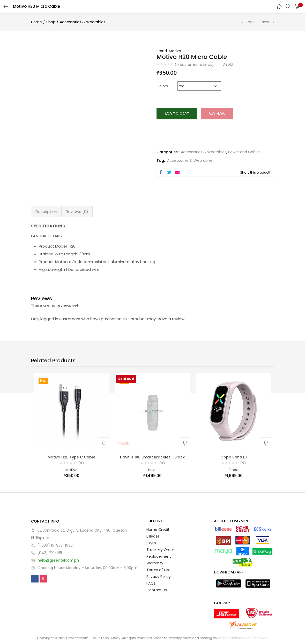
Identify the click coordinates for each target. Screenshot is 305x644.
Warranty (155, 563)
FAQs (151, 583)
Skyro (151, 543)
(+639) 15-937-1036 (55, 545)
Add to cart (177, 114)
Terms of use (158, 570)
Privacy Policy (159, 577)
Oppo (233, 470)
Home (36, 22)
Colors (162, 86)
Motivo (175, 51)
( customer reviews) (194, 65)
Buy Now (217, 114)
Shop (51, 22)
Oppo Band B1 (234, 457)
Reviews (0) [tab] (77, 212)
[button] (297, 6)
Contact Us (157, 590)
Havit (152, 470)
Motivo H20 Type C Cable (71, 457)
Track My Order (160, 550)
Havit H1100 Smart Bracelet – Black (152, 457)
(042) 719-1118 (50, 553)
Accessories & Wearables (83, 22)
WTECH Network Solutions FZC (243, 638)
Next (266, 22)
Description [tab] (46, 212)
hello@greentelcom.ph (58, 560)
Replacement (159, 556)
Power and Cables (244, 152)
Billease (153, 536)
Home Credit (158, 530)
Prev (251, 22)
